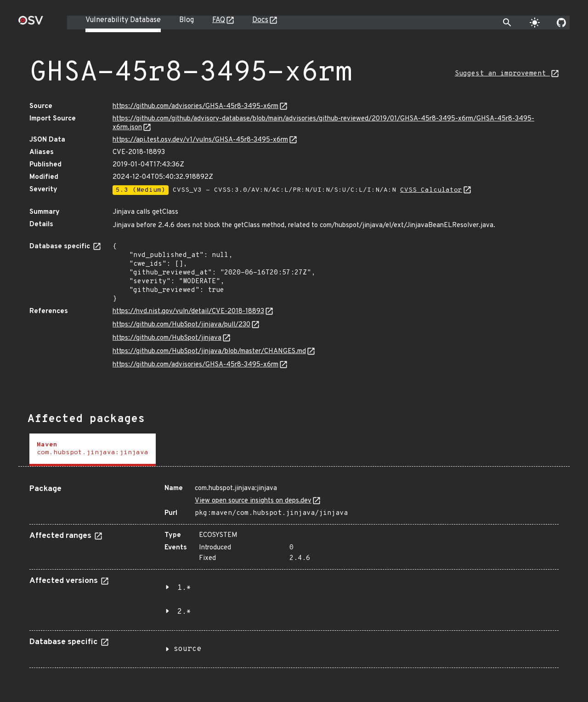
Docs (260, 20)
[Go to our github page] (561, 23)
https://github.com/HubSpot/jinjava (167, 338)
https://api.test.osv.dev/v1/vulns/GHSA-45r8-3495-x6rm (200, 140)
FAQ (219, 20)
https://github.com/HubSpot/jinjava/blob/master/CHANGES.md (209, 351)
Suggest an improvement (502, 74)
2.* (184, 612)
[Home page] (31, 23)
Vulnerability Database (123, 20)
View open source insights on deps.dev (253, 501)
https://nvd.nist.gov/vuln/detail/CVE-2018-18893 (188, 311)
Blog (187, 20)
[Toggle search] (507, 23)
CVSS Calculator (431, 190)
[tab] (93, 450)
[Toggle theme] (535, 23)
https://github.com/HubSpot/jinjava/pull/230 (181, 325)
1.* (184, 588)
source (187, 649)
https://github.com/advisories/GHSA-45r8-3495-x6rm (195, 106)
